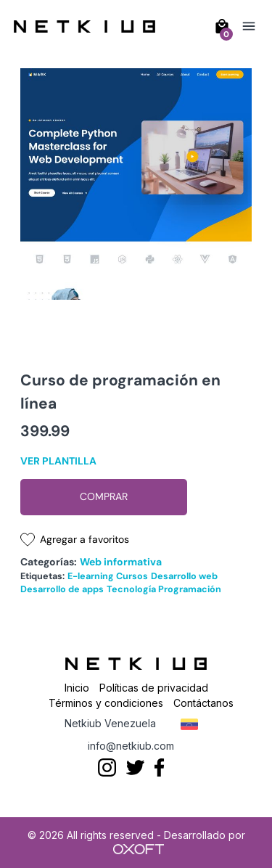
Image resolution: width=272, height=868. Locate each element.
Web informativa (121, 562)
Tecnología (131, 589)
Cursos (132, 576)
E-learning (91, 576)
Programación (190, 589)
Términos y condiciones (106, 703)
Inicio (77, 688)
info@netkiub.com (131, 746)
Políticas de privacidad (154, 688)
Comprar (104, 496)
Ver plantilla (58, 461)
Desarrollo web (184, 576)
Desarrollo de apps (62, 589)
